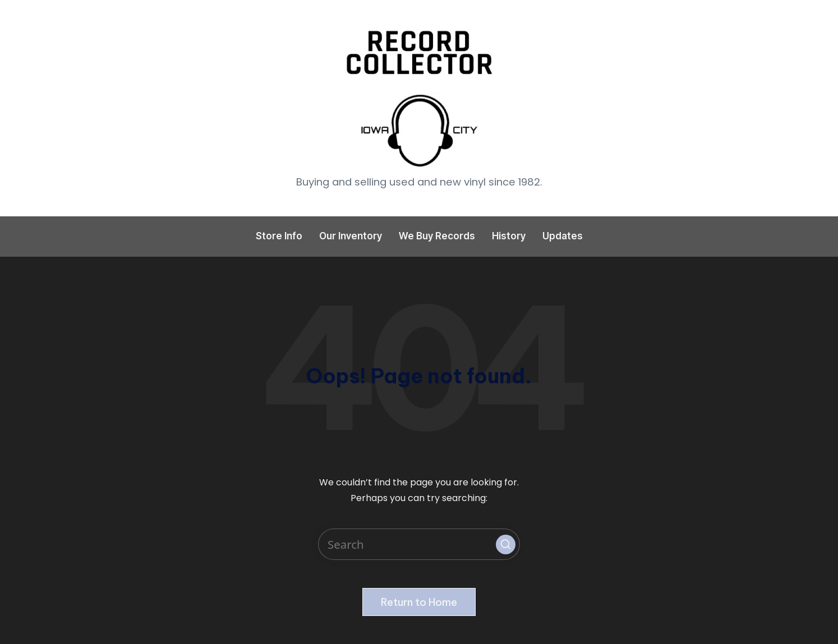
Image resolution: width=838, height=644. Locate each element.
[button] (506, 545)
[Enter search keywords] (419, 544)
